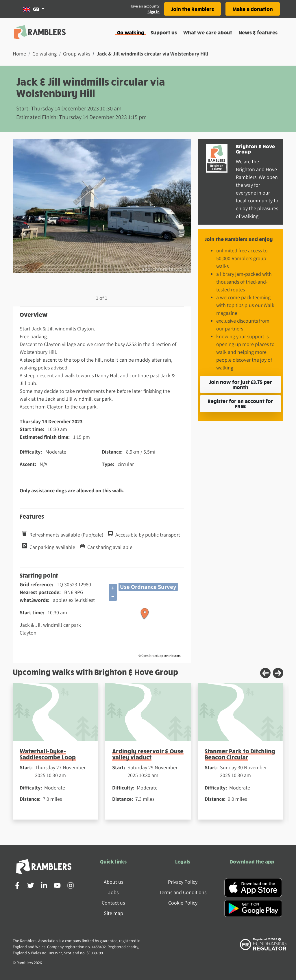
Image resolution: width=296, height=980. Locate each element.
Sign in (153, 12)
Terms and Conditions (183, 892)
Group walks (77, 54)
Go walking (131, 32)
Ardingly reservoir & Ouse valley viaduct (148, 754)
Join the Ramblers (193, 9)
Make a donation (253, 9)
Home (19, 54)
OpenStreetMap (152, 656)
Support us (164, 32)
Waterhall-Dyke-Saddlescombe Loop (48, 754)
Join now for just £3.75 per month (240, 384)
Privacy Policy (183, 882)
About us (113, 882)
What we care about (208, 32)
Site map (113, 913)
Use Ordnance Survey (148, 587)
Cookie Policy (183, 903)
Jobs (113, 892)
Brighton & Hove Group (255, 149)
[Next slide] (278, 673)
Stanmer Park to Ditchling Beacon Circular (240, 754)
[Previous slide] (265, 673)
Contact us (113, 903)
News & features (258, 32)
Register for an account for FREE (240, 403)
